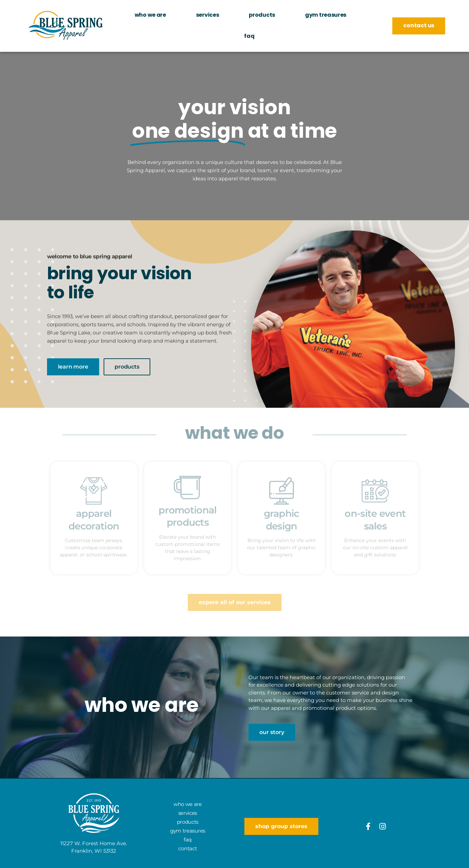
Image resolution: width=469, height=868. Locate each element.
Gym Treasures (326, 15)
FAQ (249, 36)
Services (208, 15)
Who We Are (150, 15)
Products (262, 15)
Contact (187, 848)
